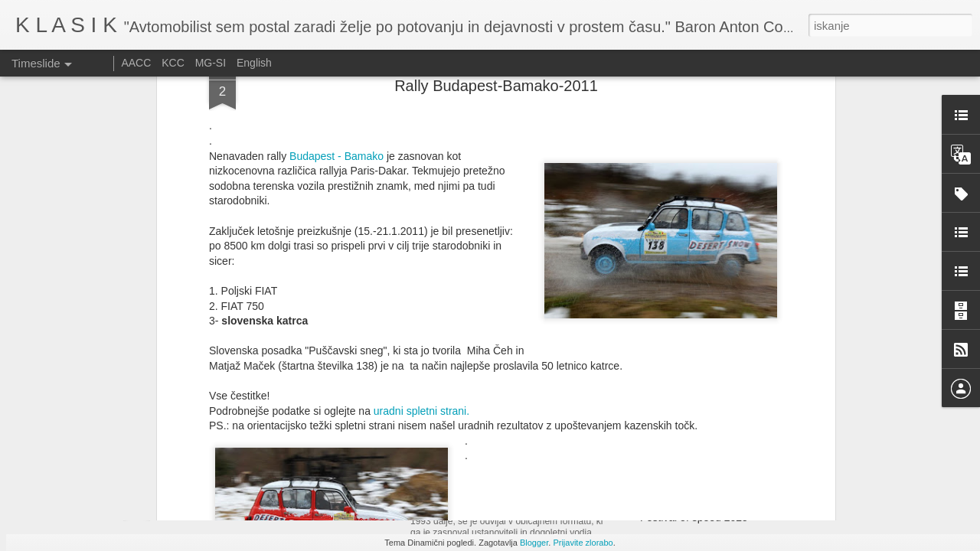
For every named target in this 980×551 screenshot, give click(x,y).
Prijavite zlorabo (583, 543)
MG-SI (211, 63)
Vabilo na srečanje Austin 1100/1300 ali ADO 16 (754, 491)
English (254, 63)
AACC (136, 63)
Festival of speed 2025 (694, 517)
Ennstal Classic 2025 (475, 494)
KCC (173, 63)
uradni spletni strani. (421, 191)
